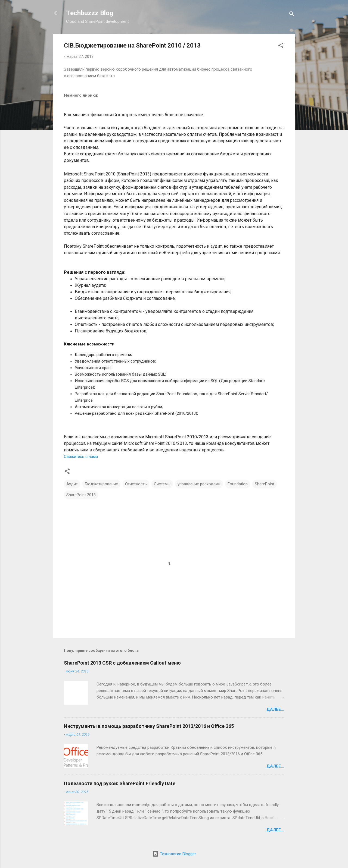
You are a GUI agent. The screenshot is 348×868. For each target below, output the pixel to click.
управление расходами (199, 484)
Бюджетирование (101, 484)
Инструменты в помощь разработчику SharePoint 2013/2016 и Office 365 (149, 726)
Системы (162, 484)
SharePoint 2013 (81, 495)
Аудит (72, 484)
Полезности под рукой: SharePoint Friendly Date (120, 783)
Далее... (275, 709)
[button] (281, 46)
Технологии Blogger (174, 854)
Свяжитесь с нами (81, 457)
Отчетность (136, 484)
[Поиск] (292, 15)
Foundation (238, 484)
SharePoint (265, 484)
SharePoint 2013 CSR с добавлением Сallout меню (122, 663)
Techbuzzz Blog (90, 13)
